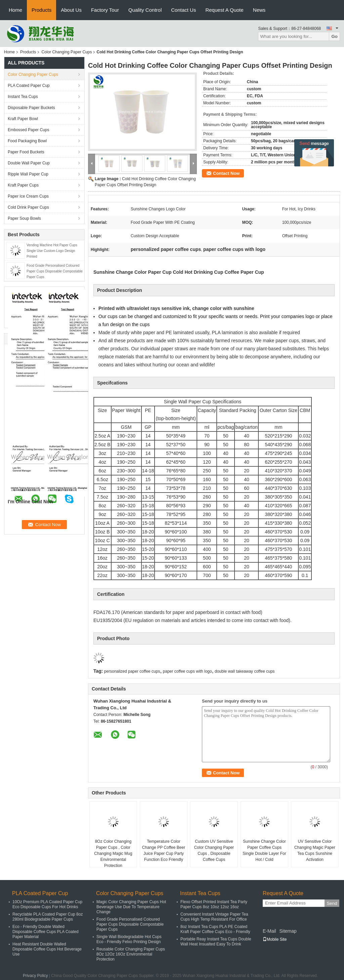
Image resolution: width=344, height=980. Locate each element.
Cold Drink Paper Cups (28, 207)
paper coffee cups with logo (187, 671)
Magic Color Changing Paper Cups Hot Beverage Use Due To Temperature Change (131, 907)
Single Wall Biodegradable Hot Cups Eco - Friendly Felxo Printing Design (129, 939)
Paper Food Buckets (26, 152)
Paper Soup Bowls (24, 218)
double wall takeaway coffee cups (245, 671)
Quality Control (145, 10)
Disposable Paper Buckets (31, 108)
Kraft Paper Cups (23, 185)
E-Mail (269, 931)
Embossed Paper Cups (28, 130)
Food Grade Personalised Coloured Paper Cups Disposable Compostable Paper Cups (55, 271)
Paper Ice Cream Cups (28, 196)
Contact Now (226, 173)
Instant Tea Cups (23, 97)
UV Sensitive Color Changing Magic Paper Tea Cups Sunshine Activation (315, 850)
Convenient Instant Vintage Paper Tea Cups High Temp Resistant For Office (214, 917)
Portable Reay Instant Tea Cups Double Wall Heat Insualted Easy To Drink (216, 942)
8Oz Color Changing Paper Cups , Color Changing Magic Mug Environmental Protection (113, 854)
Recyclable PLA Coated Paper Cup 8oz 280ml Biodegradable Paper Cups (48, 917)
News (259, 10)
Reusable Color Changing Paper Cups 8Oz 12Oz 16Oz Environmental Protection (131, 954)
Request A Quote (224, 10)
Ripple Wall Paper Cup (28, 174)
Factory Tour (105, 10)
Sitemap (288, 931)
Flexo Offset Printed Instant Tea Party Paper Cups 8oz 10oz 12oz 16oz (214, 904)
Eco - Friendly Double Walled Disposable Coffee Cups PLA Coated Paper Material (46, 932)
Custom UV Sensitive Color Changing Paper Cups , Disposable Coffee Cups (214, 850)
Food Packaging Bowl (27, 141)
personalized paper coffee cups (132, 671)
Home (15, 10)
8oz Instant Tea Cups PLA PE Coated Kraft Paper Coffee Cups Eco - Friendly (215, 929)
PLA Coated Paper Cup (29, 86)
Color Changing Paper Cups (67, 52)
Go (334, 36)
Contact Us (183, 10)
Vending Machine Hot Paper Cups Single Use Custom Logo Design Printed (52, 251)
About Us (71, 10)
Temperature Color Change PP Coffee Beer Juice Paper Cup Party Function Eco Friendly (164, 850)
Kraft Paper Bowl (23, 119)
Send (332, 903)
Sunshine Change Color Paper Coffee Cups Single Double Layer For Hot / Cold (264, 850)
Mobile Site (275, 939)
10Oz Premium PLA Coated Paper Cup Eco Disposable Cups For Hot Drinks (47, 904)
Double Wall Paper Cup (29, 163)
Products (41, 10)
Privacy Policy (35, 976)
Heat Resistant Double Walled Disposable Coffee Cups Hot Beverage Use (47, 949)
